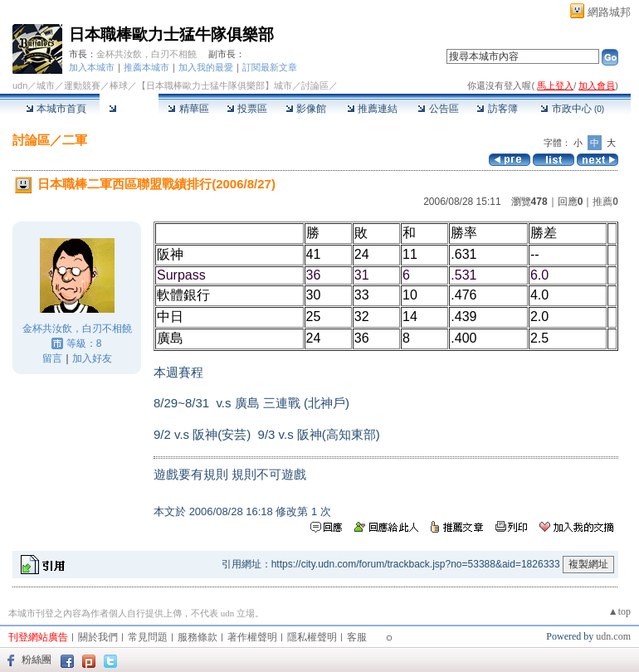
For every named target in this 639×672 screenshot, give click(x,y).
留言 (52, 358)
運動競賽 (82, 85)
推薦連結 (372, 109)
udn (20, 85)
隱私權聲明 (312, 637)
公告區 (438, 109)
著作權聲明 (252, 637)
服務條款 (198, 637)
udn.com (613, 636)
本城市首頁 (56, 109)
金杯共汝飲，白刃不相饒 (146, 54)
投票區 (247, 109)
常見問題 (148, 637)
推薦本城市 (146, 67)
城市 (46, 85)
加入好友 (92, 358)
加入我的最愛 (206, 67)
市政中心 (572, 109)
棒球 (119, 85)
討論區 (129, 109)
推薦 (605, 202)
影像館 (306, 109)
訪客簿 (497, 109)
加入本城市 (92, 67)
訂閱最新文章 (270, 67)
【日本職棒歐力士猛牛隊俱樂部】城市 (215, 85)
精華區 (188, 109)
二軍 (75, 140)
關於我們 (98, 637)
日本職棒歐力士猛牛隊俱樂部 (171, 34)
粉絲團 (37, 660)
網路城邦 (609, 12)
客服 (357, 637)
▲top (619, 611)
